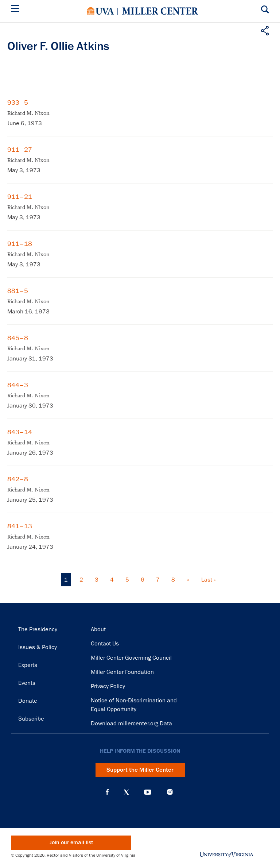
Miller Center (160, 11)
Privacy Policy (108, 686)
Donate (28, 701)
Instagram (170, 792)
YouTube (148, 792)
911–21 (20, 197)
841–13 (20, 526)
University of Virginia (101, 11)
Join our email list (71, 843)
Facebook (107, 792)
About (98, 629)
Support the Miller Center (140, 770)
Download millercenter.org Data (131, 724)
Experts (28, 665)
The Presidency (38, 629)
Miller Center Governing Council (131, 658)
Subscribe (31, 719)
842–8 (18, 479)
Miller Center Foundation (122, 672)
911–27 (20, 150)
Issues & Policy (38, 647)
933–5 (18, 103)
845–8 (18, 338)
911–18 (20, 244)
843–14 (20, 432)
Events (27, 683)
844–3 (18, 385)
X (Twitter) (126, 792)
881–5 (18, 291)
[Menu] (16, 10)
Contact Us (105, 644)
